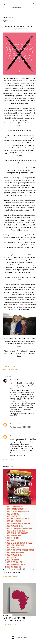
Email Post (12, 366)
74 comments (12, 576)
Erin (9, 369)
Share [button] (5, 366)
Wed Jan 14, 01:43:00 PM (17, 455)
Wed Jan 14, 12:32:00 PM (17, 430)
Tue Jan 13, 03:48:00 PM (17, 418)
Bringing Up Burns (13, 7)
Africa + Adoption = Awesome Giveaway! (15, 619)
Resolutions (14, 369)
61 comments (12, 624)
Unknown (13, 424)
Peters (12, 380)
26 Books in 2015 (12, 573)
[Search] (34, 3)
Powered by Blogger (20, 638)
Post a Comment (9, 460)
